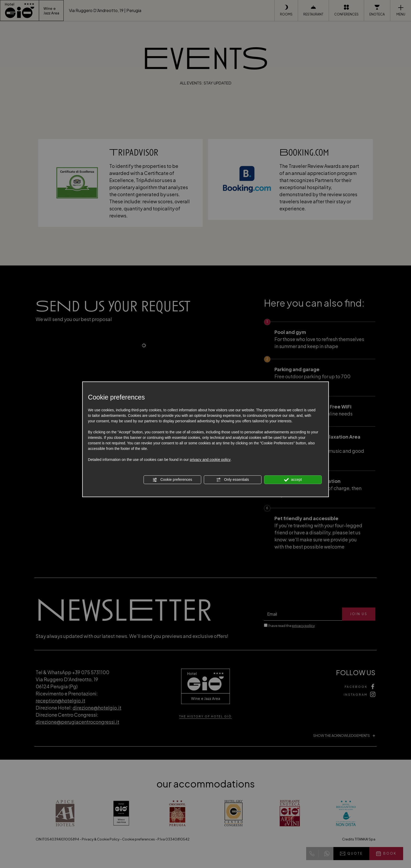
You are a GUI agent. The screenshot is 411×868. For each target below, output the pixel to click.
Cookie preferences (172, 480)
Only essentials (233, 480)
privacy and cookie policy (210, 460)
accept (293, 480)
